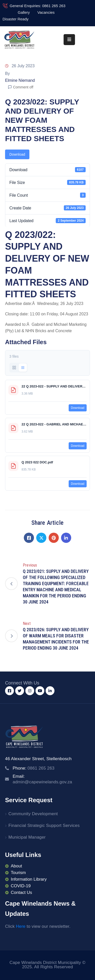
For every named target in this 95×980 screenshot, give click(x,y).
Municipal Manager (27, 837)
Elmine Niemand (20, 80)
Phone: (34, 768)
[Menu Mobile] (69, 40)
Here (21, 926)
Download (17, 154)
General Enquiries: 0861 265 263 (37, 6)
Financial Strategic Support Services (44, 825)
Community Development (33, 814)
